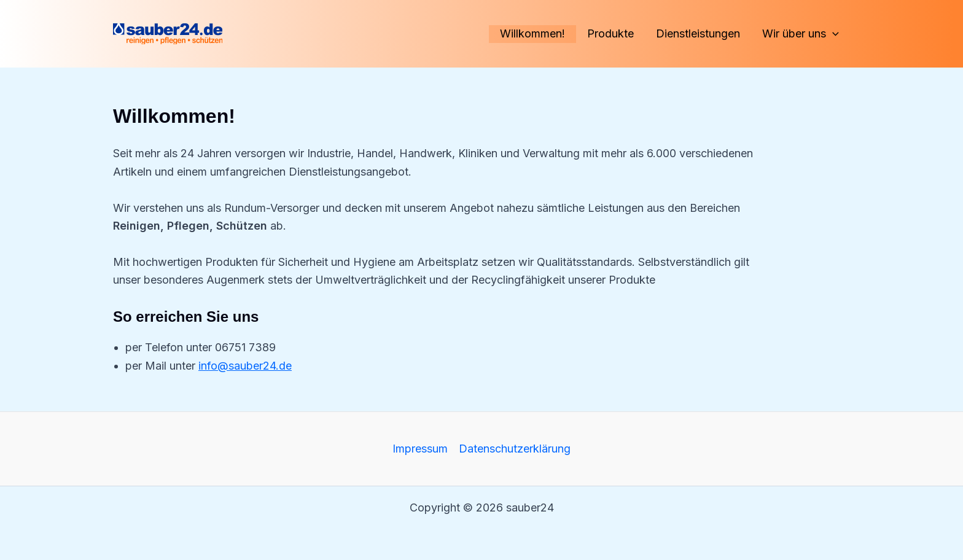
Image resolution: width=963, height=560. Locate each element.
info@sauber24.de (245, 366)
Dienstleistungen (698, 33)
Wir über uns (801, 34)
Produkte (610, 33)
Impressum (420, 449)
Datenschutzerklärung (515, 449)
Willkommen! (532, 33)
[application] (832, 34)
